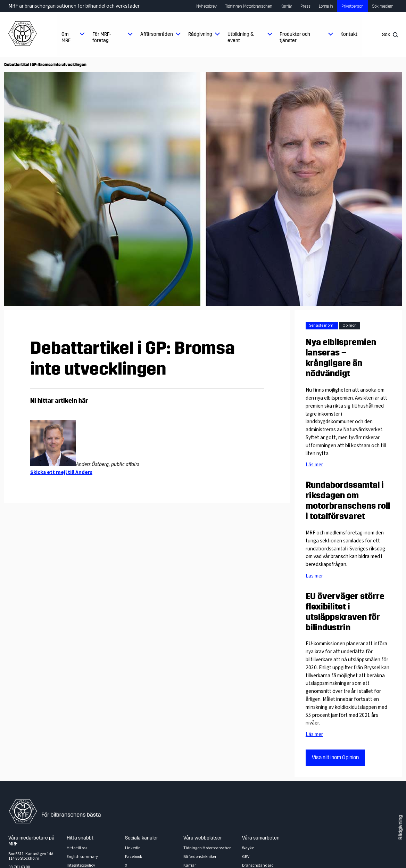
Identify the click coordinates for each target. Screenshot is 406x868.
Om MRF (66, 37)
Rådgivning (200, 34)
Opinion (350, 325)
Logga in (326, 6)
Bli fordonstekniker (200, 857)
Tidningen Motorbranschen (249, 6)
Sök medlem (383, 6)
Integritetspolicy (81, 865)
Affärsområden (157, 34)
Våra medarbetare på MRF (31, 841)
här (83, 401)
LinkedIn (133, 848)
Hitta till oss (77, 848)
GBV (246, 857)
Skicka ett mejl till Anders (61, 472)
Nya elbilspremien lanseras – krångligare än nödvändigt (341, 358)
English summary (82, 857)
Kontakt (349, 34)
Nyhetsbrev (206, 6)
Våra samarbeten (261, 838)
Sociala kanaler (142, 838)
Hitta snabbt (80, 838)
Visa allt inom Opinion (335, 758)
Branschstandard (258, 865)
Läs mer (314, 465)
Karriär (286, 6)
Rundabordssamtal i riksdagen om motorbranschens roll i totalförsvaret (348, 501)
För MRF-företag (102, 37)
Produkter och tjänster (295, 37)
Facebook (134, 857)
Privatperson (353, 6)
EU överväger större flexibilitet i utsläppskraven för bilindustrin (345, 612)
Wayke (248, 848)
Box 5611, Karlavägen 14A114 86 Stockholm (31, 856)
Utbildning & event (241, 37)
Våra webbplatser (203, 838)
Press (305, 6)
